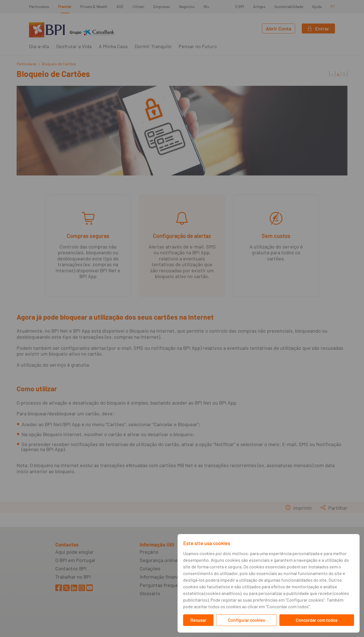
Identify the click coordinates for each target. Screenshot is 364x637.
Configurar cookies (246, 620)
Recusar (198, 620)
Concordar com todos (317, 620)
